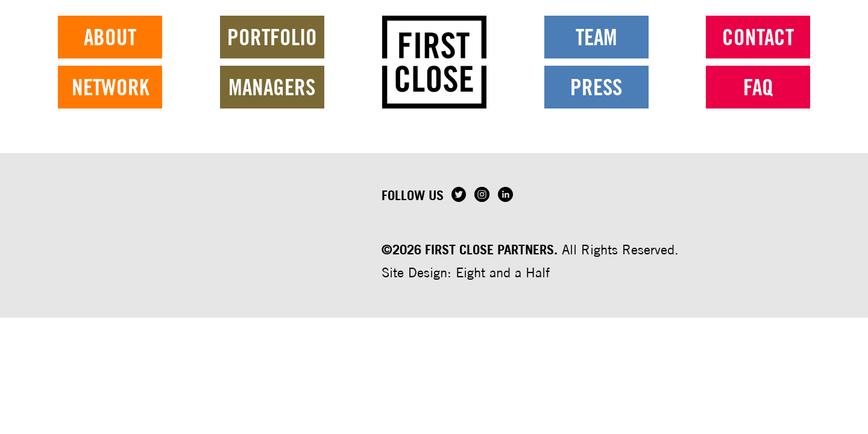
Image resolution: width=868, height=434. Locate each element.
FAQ (758, 102)
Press (596, 102)
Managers (272, 102)
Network (110, 102)
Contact (758, 52)
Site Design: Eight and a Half (466, 272)
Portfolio (272, 52)
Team (596, 52)
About (110, 52)
